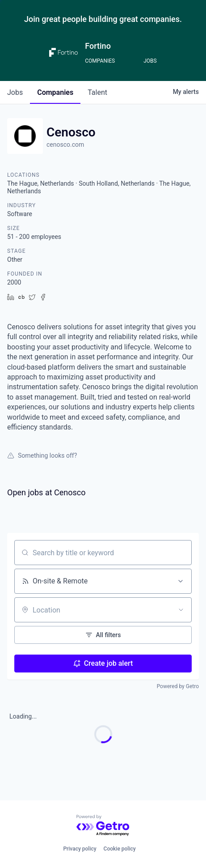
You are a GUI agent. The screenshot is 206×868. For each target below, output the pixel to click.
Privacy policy (80, 849)
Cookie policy (120, 849)
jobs (15, 92)
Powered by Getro (178, 686)
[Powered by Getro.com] (103, 826)
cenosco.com (65, 145)
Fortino (98, 46)
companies (55, 92)
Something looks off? (42, 455)
